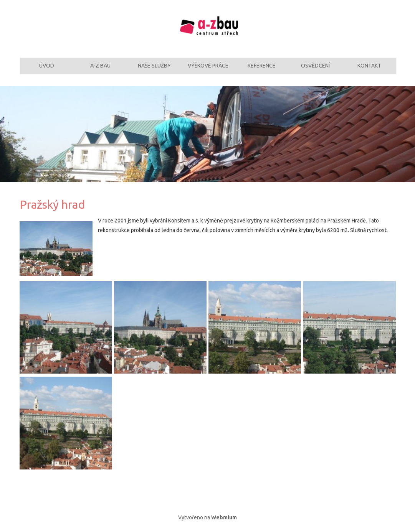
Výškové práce (208, 70)
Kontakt (369, 70)
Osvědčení (315, 70)
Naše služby (154, 70)
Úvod (47, 70)
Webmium (224, 525)
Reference (262, 70)
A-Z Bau (100, 70)
